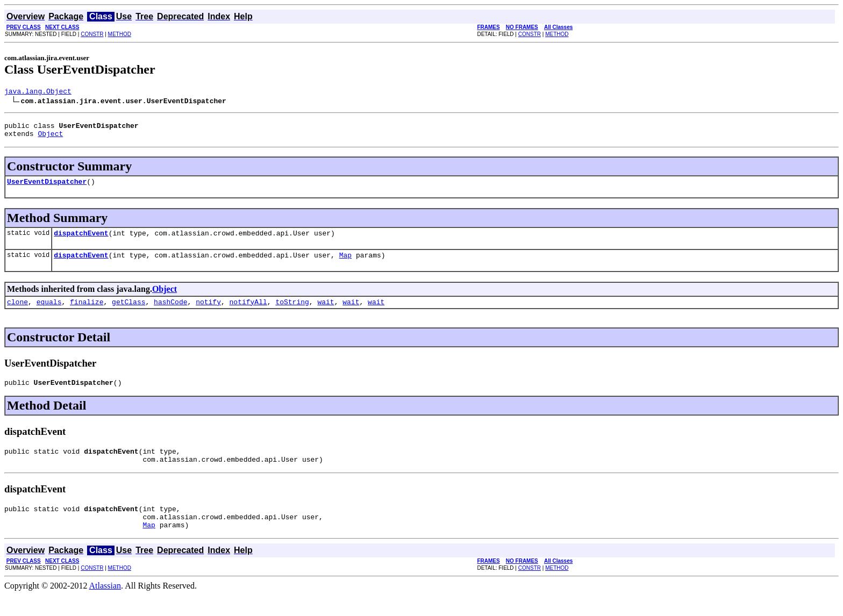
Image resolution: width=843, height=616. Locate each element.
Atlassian (105, 607)
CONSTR (92, 34)
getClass (128, 313)
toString (292, 313)
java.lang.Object (38, 92)
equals (49, 313)
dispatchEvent (81, 241)
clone (17, 313)
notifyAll (248, 313)
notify (208, 313)
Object (50, 138)
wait (326, 313)
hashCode (170, 313)
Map (345, 264)
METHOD (120, 34)
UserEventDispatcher (47, 188)
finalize (87, 313)
